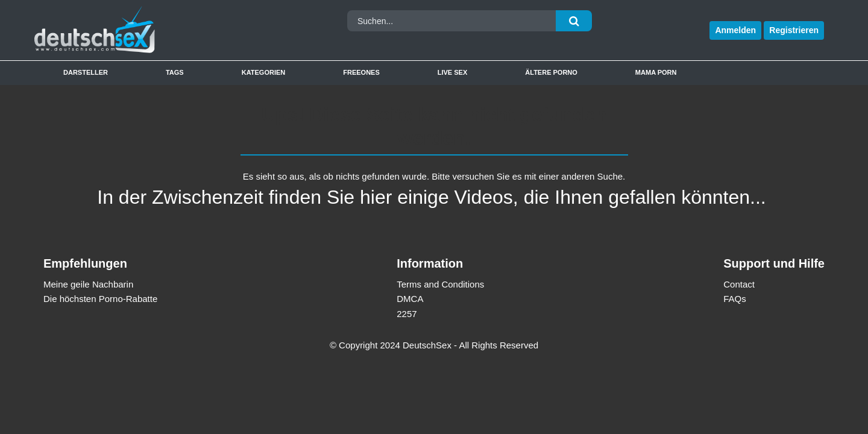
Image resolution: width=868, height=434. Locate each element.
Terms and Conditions (440, 284)
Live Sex (453, 72)
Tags (175, 72)
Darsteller (86, 72)
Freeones (361, 72)
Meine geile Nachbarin (88, 284)
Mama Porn (656, 72)
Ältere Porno (551, 72)
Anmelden (735, 30)
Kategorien (264, 72)
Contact (739, 284)
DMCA (410, 299)
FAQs (735, 299)
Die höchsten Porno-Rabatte (100, 299)
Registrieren (794, 30)
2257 (407, 314)
